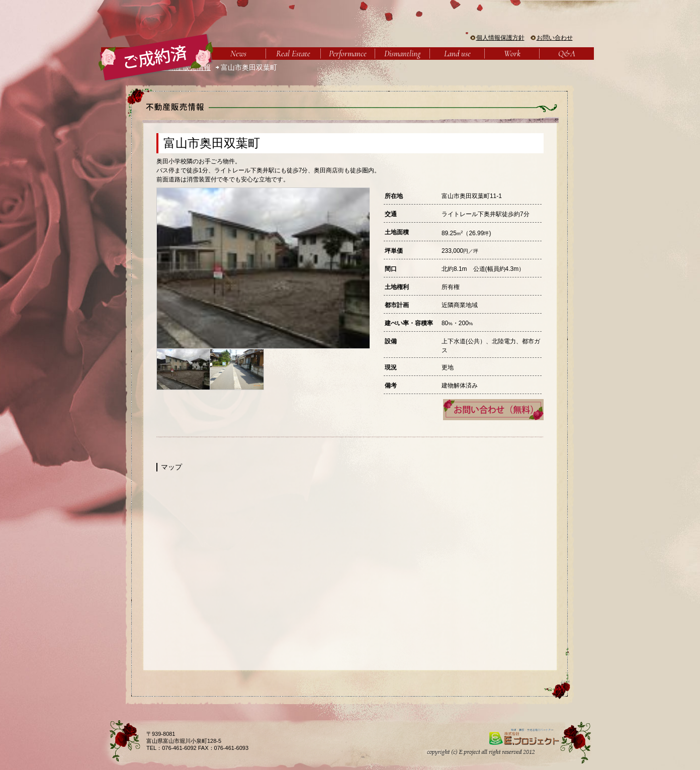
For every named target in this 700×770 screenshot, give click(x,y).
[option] (263, 268)
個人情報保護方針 (500, 38)
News (238, 54)
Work (512, 54)
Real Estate (293, 54)
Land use (457, 54)
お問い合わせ (555, 38)
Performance (348, 54)
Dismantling (402, 54)
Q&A (567, 54)
